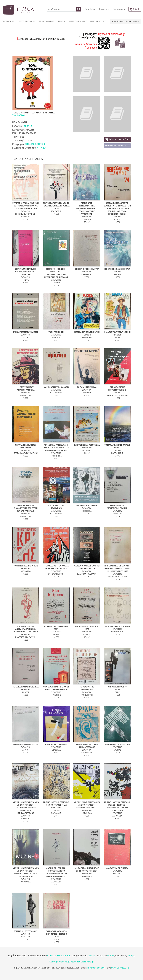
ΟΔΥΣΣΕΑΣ (56, 750)
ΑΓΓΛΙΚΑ (42, 148)
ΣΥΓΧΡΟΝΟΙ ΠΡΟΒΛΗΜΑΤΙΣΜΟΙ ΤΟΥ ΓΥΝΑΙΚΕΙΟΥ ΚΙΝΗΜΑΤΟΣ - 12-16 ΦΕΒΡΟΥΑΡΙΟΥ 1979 (26, 206)
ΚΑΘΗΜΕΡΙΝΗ (87, 695)
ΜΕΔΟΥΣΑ (56, 338)
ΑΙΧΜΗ (26, 338)
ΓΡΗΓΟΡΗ (87, 219)
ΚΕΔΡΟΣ (56, 635)
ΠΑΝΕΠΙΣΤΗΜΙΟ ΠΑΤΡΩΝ (26, 637)
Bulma (111, 956)
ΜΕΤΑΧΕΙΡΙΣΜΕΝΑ (26, 21)
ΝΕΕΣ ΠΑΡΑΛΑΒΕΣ (78, 21)
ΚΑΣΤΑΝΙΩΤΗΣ (26, 395)
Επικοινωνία (119, 9)
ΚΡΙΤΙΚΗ (117, 275)
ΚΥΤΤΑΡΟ (87, 393)
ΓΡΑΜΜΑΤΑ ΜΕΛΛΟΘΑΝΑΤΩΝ (26, 744)
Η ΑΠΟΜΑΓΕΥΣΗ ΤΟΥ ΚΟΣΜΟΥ (117, 626)
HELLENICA (87, 511)
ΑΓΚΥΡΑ (28, 126)
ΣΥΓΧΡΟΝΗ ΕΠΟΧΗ (56, 574)
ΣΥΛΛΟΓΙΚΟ (19, 115)
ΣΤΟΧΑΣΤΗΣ (56, 211)
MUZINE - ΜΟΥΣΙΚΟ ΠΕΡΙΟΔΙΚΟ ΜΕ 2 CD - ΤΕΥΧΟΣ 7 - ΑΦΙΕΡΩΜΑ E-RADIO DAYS (87, 805)
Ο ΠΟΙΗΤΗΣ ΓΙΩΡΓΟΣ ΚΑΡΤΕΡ (87, 269)
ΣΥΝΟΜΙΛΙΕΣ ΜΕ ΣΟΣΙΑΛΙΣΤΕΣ (26, 332)
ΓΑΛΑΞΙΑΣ (117, 874)
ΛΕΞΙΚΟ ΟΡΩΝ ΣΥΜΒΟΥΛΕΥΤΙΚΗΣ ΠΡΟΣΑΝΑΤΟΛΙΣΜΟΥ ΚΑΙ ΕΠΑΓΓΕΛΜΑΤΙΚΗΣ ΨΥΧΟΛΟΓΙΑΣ (87, 209)
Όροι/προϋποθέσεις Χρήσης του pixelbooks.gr (72, 962)
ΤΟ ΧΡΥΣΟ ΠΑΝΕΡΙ (56, 332)
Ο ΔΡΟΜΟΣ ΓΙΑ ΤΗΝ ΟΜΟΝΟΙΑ (56, 387)
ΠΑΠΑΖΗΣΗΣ (56, 456)
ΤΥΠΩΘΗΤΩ (56, 695)
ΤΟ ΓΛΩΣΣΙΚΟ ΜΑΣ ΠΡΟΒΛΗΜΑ (26, 687)
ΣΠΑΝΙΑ (62, 21)
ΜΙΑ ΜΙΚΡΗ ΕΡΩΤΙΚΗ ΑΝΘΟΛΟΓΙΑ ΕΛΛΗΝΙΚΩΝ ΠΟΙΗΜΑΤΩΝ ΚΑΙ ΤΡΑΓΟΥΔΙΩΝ (26, 629)
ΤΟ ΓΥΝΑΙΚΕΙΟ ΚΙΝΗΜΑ (87, 387)
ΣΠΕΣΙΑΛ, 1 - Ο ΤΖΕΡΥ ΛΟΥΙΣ (26, 931)
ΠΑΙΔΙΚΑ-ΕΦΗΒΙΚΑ (35, 144)
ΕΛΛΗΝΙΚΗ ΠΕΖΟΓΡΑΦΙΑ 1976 (117, 744)
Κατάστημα (104, 9)
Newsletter (90, 9)
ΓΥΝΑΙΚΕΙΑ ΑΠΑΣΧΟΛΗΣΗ (87, 506)
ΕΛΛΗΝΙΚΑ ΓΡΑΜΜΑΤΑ (87, 574)
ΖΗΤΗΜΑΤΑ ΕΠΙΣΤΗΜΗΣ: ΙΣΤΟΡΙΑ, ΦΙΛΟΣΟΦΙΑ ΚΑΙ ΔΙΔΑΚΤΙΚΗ (26, 272)
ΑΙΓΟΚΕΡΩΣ (87, 450)
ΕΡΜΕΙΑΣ (117, 750)
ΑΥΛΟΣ (56, 939)
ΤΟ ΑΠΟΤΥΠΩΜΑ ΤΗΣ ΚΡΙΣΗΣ (26, 566)
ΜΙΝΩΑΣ (117, 219)
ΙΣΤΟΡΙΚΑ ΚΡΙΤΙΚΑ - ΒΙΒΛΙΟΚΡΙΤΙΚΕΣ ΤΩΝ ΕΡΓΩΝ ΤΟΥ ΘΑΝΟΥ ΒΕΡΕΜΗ (26, 508)
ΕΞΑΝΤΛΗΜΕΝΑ (47, 21)
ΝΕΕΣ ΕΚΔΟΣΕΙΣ (98, 21)
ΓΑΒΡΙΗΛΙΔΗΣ (87, 275)
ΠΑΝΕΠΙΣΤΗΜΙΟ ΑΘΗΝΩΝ (117, 577)
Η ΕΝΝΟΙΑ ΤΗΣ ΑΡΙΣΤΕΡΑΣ (56, 744)
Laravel (92, 956)
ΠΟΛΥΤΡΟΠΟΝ (117, 632)
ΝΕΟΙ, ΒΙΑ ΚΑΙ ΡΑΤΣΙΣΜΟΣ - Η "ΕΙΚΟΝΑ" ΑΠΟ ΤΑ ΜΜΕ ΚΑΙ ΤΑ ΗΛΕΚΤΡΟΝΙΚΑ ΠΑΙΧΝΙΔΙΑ (56, 448)
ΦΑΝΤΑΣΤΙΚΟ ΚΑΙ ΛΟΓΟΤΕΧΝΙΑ (87, 445)
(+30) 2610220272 (120, 968)
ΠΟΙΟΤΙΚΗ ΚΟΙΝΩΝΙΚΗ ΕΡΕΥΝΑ (117, 269)
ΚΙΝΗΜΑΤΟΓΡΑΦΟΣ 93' (117, 687)
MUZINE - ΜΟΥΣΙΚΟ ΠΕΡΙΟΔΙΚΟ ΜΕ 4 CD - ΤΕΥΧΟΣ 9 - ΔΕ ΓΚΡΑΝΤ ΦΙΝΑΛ (56, 805)
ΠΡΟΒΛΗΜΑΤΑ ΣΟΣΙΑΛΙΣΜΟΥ (26, 453)
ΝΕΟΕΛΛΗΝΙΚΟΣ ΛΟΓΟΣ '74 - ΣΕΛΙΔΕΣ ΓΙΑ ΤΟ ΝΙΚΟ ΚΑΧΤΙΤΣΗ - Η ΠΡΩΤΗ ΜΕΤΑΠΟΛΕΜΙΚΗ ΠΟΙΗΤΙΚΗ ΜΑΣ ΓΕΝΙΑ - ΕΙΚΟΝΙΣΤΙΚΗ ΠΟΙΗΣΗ (117, 209)
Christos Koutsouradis (59, 956)
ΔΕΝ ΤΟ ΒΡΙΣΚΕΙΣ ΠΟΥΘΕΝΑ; (126, 21)
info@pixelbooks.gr (96, 968)
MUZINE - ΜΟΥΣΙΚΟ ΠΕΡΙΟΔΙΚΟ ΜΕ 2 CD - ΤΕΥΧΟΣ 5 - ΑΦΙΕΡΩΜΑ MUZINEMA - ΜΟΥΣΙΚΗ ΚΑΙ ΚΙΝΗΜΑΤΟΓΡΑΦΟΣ (26, 808)
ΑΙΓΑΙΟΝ (26, 750)
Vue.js (131, 956)
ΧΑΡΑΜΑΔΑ (26, 819)
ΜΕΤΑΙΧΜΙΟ (26, 571)
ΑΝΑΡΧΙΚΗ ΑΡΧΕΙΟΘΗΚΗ (117, 395)
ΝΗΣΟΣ (26, 280)
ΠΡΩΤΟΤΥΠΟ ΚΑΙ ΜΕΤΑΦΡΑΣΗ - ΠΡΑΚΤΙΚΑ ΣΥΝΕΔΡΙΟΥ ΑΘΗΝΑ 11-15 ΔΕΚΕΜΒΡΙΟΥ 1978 (117, 569)
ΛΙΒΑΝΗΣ (56, 283)
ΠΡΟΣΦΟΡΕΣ (8, 21)
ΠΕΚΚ (117, 692)
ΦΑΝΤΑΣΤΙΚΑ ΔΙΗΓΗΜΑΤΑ (117, 868)
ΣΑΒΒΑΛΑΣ (117, 514)
